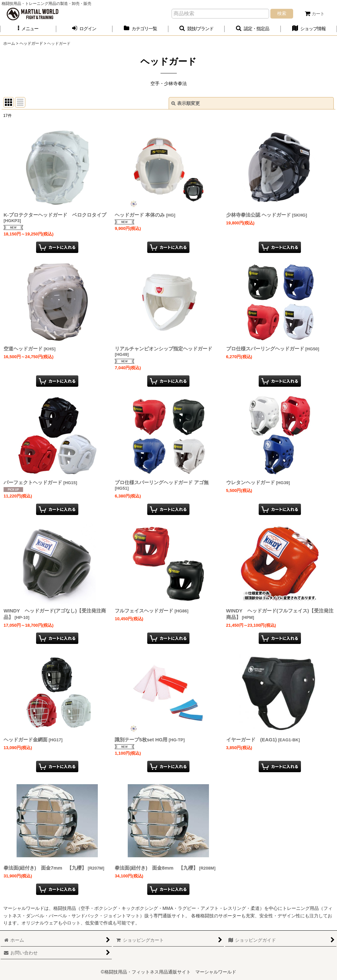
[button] (28, 29)
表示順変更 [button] (186, 103)
